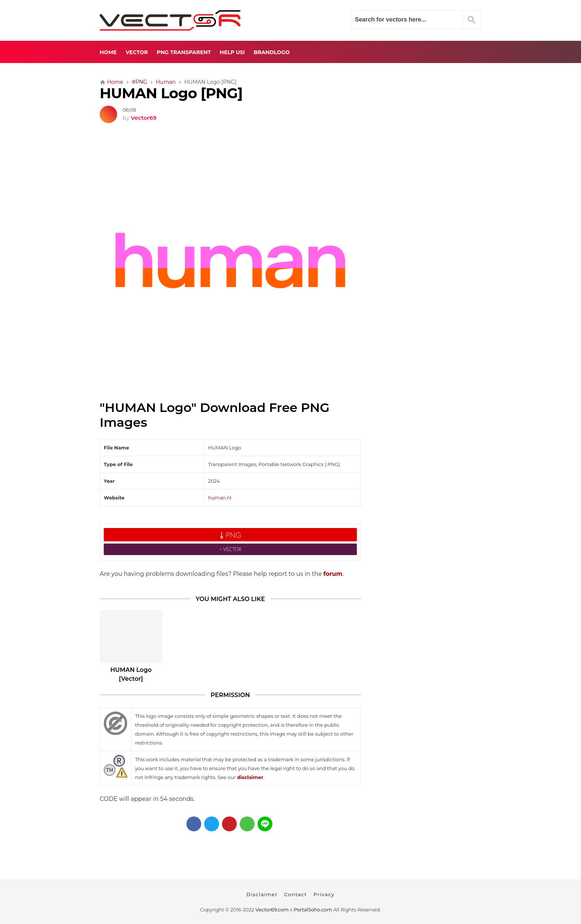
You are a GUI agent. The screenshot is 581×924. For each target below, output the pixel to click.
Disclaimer (262, 894)
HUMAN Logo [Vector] (131, 674)
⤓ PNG (230, 535)
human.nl (220, 498)
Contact (296, 894)
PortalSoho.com (313, 910)
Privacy (324, 894)
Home (108, 52)
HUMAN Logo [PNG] (171, 93)
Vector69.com (272, 910)
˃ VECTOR (230, 549)
